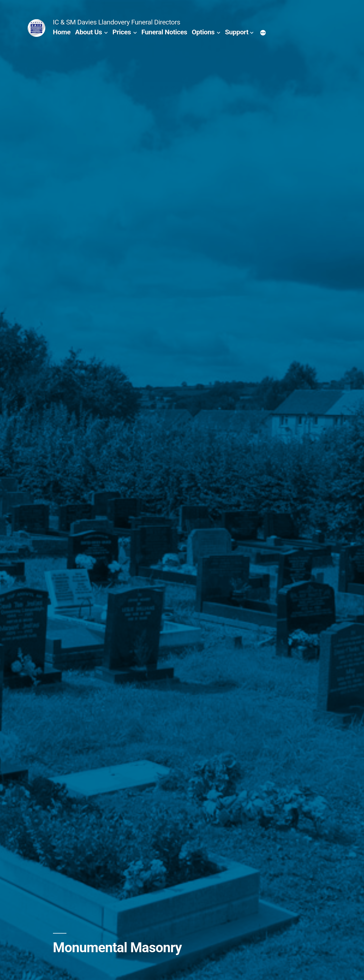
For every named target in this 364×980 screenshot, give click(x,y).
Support (237, 32)
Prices (122, 32)
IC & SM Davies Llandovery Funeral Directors (117, 22)
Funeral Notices (164, 32)
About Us (89, 32)
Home (62, 32)
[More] (263, 33)
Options (203, 32)
